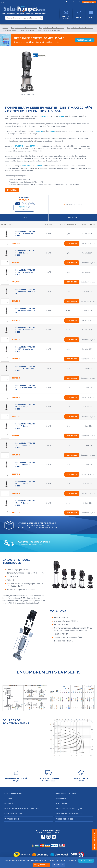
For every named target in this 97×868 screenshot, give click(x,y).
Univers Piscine (12, 819)
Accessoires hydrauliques (69, 809)
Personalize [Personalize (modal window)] (58, 865)
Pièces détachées (65, 819)
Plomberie (61, 798)
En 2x (18, 204)
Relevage (9, 803)
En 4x (31, 204)
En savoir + (12, 190)
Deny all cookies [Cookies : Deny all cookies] (42, 865)
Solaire (8, 798)
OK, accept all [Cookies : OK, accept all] (86, 861)
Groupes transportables (69, 814)
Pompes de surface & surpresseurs (22, 809)
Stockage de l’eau (13, 814)
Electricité (62, 803)
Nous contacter (89, 2)
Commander (72, 243)
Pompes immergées (13, 793)
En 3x (24, 204)
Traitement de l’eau (66, 793)
